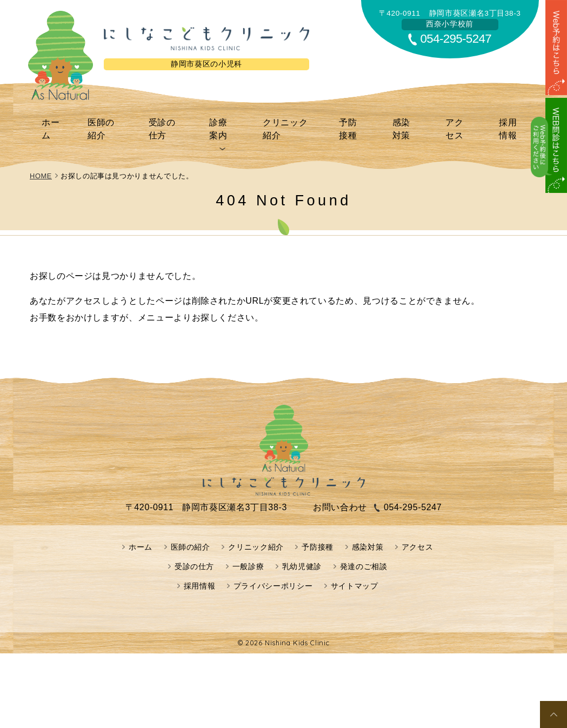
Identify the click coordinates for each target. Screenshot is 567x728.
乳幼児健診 (302, 550)
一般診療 (248, 550)
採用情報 (503, 121)
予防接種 (354, 121)
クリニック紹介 (289, 121)
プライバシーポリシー (273, 570)
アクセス (453, 121)
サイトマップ (355, 570)
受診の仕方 (169, 121)
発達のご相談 (364, 550)
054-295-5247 (456, 39)
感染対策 (403, 121)
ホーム (59, 121)
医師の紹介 (109, 121)
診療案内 (224, 121)
